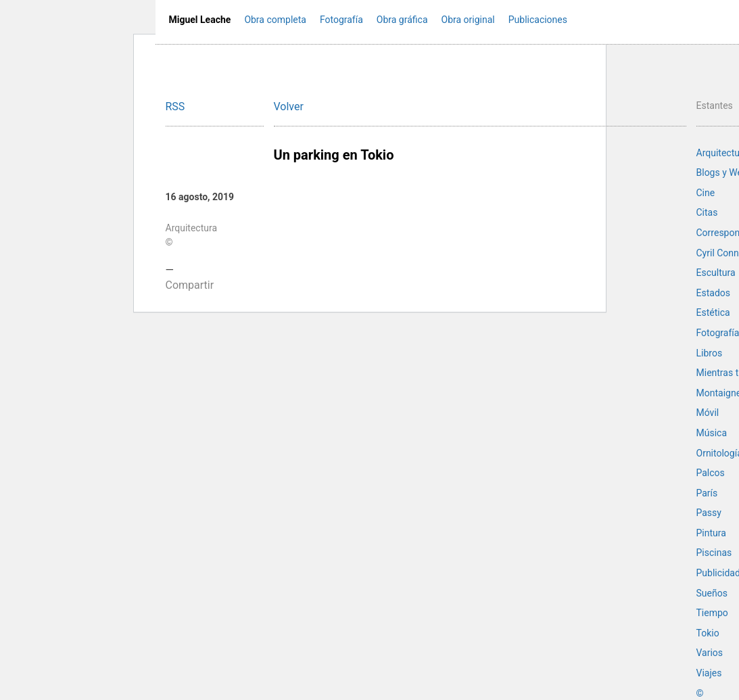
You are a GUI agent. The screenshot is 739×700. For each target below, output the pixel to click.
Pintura (711, 533)
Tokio (708, 633)
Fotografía (341, 20)
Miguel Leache (200, 20)
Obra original (468, 20)
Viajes (709, 673)
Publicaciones (538, 20)
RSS (175, 107)
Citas (707, 212)
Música (712, 433)
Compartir (190, 285)
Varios (710, 653)
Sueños (712, 593)
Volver (289, 107)
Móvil (708, 413)
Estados (713, 293)
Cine (706, 193)
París (707, 493)
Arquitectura (192, 228)
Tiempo (712, 613)
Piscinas (714, 553)
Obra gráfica (402, 20)
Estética (713, 312)
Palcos (711, 473)
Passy (709, 513)
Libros (710, 353)
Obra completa (275, 20)
